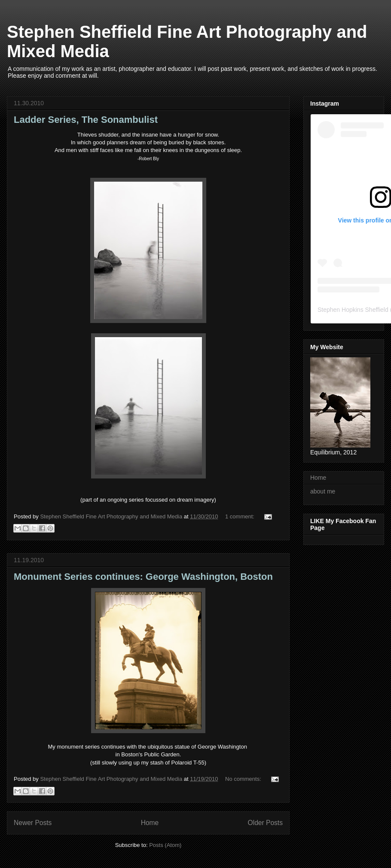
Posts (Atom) (165, 845)
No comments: (244, 779)
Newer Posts (33, 823)
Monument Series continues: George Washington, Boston (143, 577)
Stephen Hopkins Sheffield (353, 310)
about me (323, 491)
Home (150, 823)
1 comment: (241, 516)
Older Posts (265, 823)
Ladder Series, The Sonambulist (86, 120)
